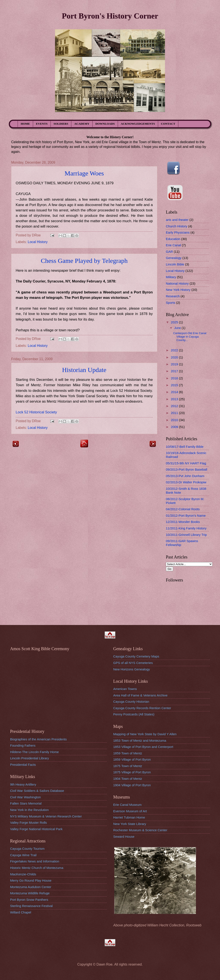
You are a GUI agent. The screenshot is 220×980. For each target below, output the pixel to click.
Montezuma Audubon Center (31, 887)
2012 (175, 406)
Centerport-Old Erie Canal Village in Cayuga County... (190, 337)
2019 (175, 364)
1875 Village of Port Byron (132, 772)
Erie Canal (173, 245)
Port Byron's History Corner (110, 16)
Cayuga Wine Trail (23, 855)
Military (171, 277)
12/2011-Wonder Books (183, 522)
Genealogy (174, 258)
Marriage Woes (84, 173)
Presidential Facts (23, 765)
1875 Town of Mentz (128, 766)
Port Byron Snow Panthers (29, 900)
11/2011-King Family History (186, 528)
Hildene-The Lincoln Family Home (34, 752)
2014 (175, 392)
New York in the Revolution (29, 810)
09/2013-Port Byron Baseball (186, 469)
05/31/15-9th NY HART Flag (186, 463)
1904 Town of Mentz (128, 779)
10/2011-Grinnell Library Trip (186, 535)
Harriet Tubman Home (129, 817)
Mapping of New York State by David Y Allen (145, 734)
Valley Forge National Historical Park (36, 829)
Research (173, 296)
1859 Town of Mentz (128, 753)
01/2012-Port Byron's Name (186, 516)
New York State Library (130, 824)
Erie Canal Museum (127, 805)
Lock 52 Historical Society (36, 412)
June (178, 328)
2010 (175, 420)
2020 (175, 357)
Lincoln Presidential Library (30, 758)
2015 (175, 385)
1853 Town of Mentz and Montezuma (140, 740)
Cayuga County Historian (131, 702)
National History (177, 283)
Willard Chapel (21, 912)
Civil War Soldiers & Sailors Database (37, 791)
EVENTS (42, 124)
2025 (175, 322)
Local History (38, 242)
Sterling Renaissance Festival (31, 906)
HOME (25, 124)
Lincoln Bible (175, 264)
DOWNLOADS (105, 124)
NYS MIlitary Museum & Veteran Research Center (46, 816)
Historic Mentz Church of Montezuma (37, 868)
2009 (175, 427)
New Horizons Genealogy (132, 669)
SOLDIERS (61, 124)
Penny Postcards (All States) (134, 714)
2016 (175, 378)
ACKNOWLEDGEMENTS (138, 124)
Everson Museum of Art (130, 811)
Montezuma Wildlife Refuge (30, 893)
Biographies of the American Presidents (38, 739)
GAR (169, 252)
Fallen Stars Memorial (26, 803)
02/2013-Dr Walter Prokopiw (186, 482)
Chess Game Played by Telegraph (84, 261)
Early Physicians (178, 232)
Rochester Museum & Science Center (140, 830)
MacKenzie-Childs (23, 874)
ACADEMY (82, 124)
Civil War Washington (25, 797)
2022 (175, 350)
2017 (175, 371)
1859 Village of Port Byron (132, 759)
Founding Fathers (23, 745)
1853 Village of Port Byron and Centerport (143, 747)
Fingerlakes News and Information (35, 861)
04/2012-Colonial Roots (183, 509)
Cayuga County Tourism (27, 849)
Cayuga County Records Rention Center (142, 708)
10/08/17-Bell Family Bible (185, 447)
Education (173, 239)
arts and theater (177, 220)
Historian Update (84, 370)
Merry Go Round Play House (31, 880)
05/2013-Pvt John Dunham (185, 476)
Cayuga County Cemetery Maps (136, 656)
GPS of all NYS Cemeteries (133, 663)
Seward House (124, 837)
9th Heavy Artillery (23, 784)
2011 (175, 413)
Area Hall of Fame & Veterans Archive (140, 695)
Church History (177, 226)
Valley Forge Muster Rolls (28, 823)
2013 (175, 399)
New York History (178, 290)
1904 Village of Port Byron (132, 785)
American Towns (125, 689)
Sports (171, 303)
